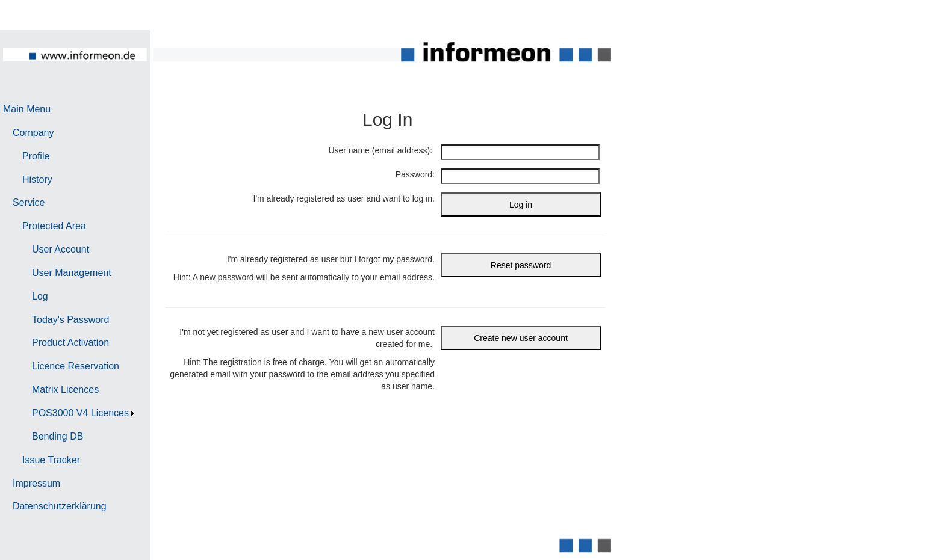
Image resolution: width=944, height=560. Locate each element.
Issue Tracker (51, 460)
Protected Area (54, 226)
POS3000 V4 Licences (80, 413)
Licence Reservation (76, 366)
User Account (61, 249)
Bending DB (57, 436)
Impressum (36, 483)
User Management (72, 273)
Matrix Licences (65, 389)
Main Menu (27, 109)
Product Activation (70, 343)
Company (33, 133)
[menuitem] (70, 110)
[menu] (70, 308)
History (37, 180)
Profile (36, 156)
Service (29, 202)
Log (40, 296)
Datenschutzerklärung (60, 506)
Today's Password (70, 320)
